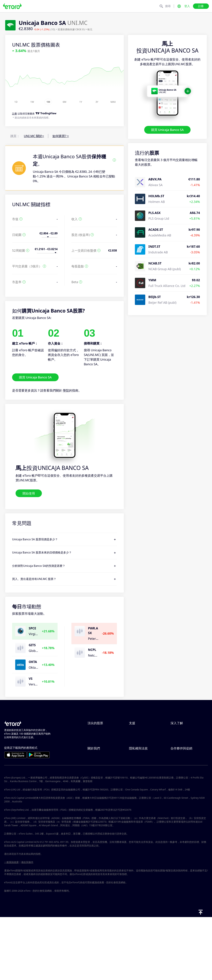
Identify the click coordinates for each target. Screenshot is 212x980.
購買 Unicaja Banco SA (167, 130)
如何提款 (135, 742)
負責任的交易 (180, 736)
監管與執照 (137, 796)
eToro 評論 (95, 790)
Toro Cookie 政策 (141, 784)
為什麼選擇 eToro (100, 784)
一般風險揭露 (138, 802)
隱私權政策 (137, 790)
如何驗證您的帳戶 (141, 754)
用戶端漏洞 (137, 765)
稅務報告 (177, 754)
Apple (92, 742)
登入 (187, 6)
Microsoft (94, 759)
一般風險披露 (11, 925)
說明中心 (135, 731)
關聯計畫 (177, 790)
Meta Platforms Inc (101, 754)
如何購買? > (61, 136)
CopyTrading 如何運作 (186, 731)
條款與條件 (137, 807)
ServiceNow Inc (99, 731)
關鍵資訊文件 (138, 813)
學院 (66, 390)
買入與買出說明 (181, 748)
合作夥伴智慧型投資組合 (188, 807)
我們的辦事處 (97, 802)
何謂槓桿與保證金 (183, 742)
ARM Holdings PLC (101, 736)
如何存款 (135, 736)
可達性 (92, 807)
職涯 (91, 796)
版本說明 (94, 813)
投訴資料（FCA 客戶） (145, 819)
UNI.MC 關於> (34, 136)
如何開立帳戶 (138, 748)
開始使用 (29, 493)
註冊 (201, 6)
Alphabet (94, 748)
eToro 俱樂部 (180, 796)
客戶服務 (135, 759)
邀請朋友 (177, 784)
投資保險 (177, 802)
